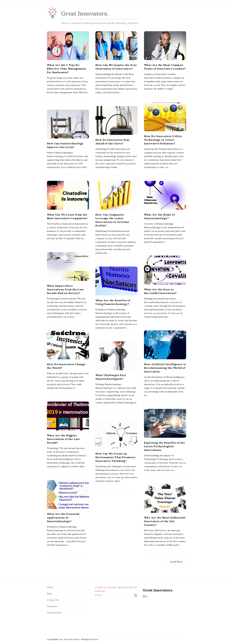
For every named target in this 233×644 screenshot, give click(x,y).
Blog (49, 594)
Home (50, 587)
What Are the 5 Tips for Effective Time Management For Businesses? (67, 69)
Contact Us (53, 600)
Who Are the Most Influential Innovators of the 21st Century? (165, 521)
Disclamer (52, 606)
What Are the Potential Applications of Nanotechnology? (63, 518)
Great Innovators (84, 13)
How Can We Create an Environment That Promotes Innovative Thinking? (115, 457)
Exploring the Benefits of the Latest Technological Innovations (164, 446)
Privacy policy (54, 613)
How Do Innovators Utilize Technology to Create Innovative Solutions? (163, 140)
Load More (176, 562)
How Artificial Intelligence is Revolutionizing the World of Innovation (165, 368)
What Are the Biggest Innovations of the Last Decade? (63, 439)
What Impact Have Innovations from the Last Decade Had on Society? (65, 289)
